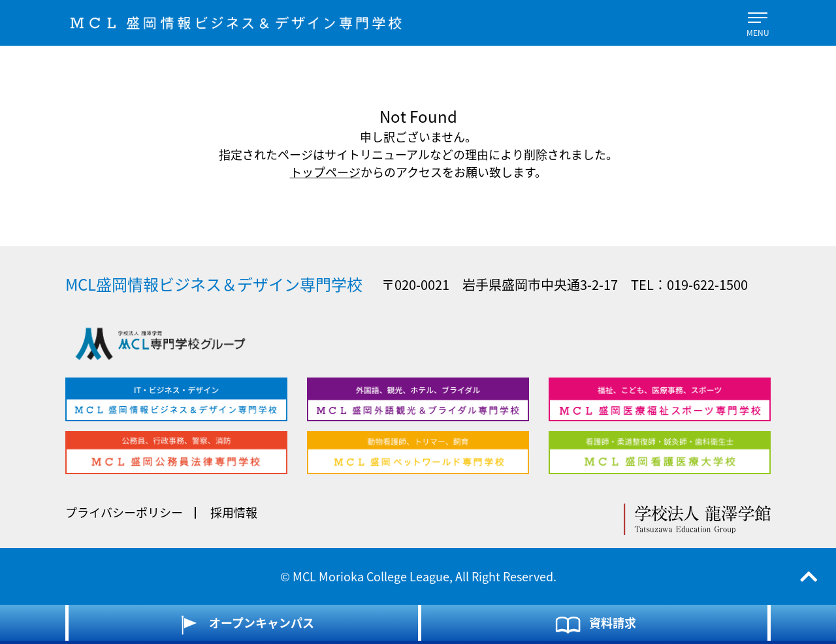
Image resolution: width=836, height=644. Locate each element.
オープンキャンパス (244, 624)
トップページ (325, 172)
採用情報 (234, 512)
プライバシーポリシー (124, 512)
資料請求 (595, 624)
